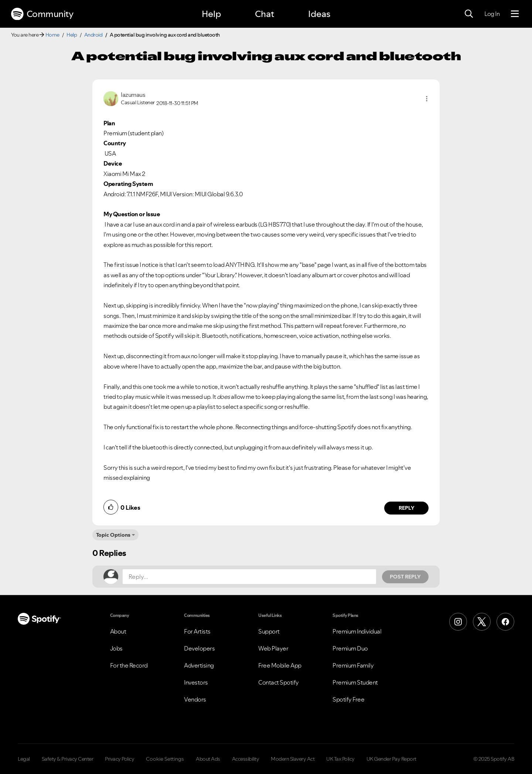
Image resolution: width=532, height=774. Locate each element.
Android (93, 35)
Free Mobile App (280, 665)
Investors (196, 682)
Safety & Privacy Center (68, 759)
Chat (265, 14)
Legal (24, 759)
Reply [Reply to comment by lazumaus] (407, 508)
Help (211, 14)
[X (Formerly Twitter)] (482, 622)
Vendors (195, 699)
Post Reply (405, 577)
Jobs (116, 648)
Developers (199, 648)
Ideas (319, 14)
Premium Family (353, 665)
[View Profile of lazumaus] (133, 95)
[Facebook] (505, 622)
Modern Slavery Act (293, 759)
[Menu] (515, 14)
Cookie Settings (165, 759)
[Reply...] (249, 577)
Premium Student (355, 682)
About (118, 631)
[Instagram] (458, 622)
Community (42, 14)
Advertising (199, 665)
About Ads (208, 759)
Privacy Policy (120, 759)
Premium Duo (350, 648)
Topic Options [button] (113, 535)
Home (52, 35)
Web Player (273, 648)
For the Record (129, 665)
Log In (492, 14)
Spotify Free (348, 699)
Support (269, 631)
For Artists (197, 631)
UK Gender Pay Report (391, 759)
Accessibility (246, 759)
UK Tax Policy (340, 759)
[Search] (469, 14)
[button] (427, 99)
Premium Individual (357, 631)
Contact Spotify (279, 682)
